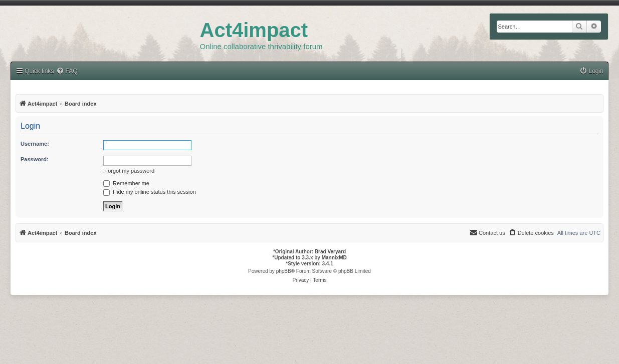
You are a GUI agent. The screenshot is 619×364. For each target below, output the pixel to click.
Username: (35, 144)
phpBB (284, 271)
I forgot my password (129, 171)
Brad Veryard (330, 252)
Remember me (126, 183)
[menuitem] (591, 71)
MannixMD (334, 258)
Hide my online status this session (150, 192)
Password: (35, 159)
